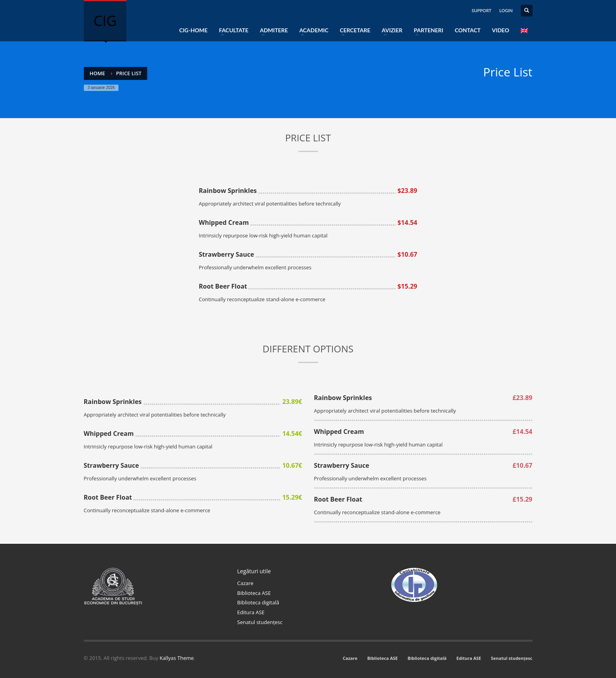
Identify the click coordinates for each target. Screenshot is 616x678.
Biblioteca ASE (254, 593)
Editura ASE (251, 612)
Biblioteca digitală (258, 602)
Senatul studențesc (260, 622)
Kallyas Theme (177, 658)
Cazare (245, 583)
